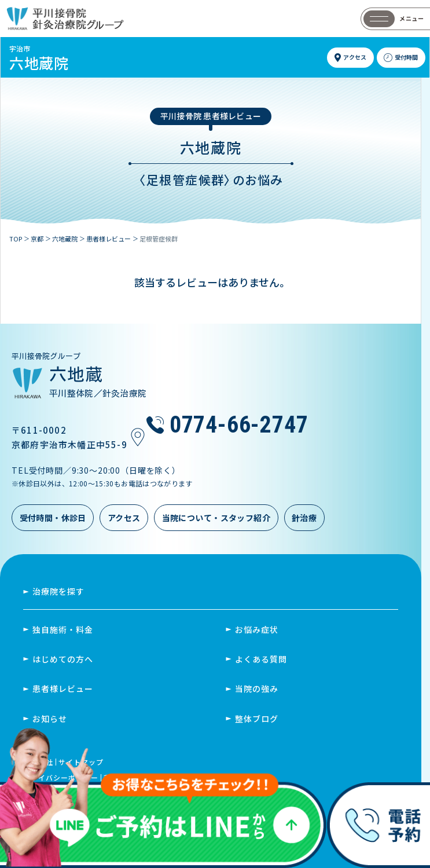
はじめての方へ (63, 659)
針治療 (304, 518)
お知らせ (50, 719)
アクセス (355, 57)
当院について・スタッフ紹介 (216, 518)
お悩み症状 (257, 629)
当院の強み (257, 688)
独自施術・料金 (63, 629)
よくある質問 (261, 659)
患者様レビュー (63, 688)
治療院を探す (58, 591)
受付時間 (406, 57)
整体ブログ (257, 719)
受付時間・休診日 (53, 518)
